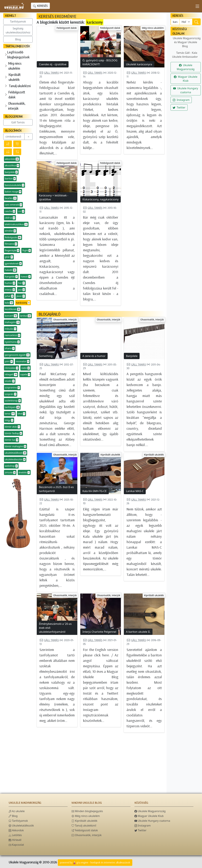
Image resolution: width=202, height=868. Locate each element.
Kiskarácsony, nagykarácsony (101, 199)
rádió (25, 368)
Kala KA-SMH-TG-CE (94, 491)
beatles (11, 198)
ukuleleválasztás (15, 459)
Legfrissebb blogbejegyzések (18, 54)
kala (9, 303)
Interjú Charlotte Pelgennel (99, 632)
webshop (11, 466)
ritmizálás (12, 368)
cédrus (10, 218)
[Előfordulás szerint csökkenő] (8, 152)
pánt (9, 361)
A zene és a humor (94, 356)
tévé (21, 414)
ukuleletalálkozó (16, 453)
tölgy (9, 420)
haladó (11, 270)
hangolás (11, 277)
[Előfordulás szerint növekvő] (17, 152)
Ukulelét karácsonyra (139, 64)
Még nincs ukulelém (15, 66)
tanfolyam (12, 407)
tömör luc (12, 440)
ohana (10, 348)
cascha (10, 211)
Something (46, 356)
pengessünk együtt (17, 355)
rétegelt (11, 374)
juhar (9, 296)
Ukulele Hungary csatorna (186, 90)
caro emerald (13, 205)
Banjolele (132, 356)
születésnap (13, 401)
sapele (25, 374)
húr (21, 283)
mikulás (11, 329)
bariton (10, 179)
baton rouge (13, 192)
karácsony (23, 303)
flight (26, 250)
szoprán (11, 394)
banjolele (11, 172)
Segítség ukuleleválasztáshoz (18, 30)
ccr (21, 211)
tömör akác (12, 427)
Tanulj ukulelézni (20, 86)
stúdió (10, 381)
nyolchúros (12, 342)
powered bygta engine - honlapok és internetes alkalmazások (95, 863)
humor (10, 283)
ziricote (10, 473)
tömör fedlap (13, 433)
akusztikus (12, 165)
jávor (21, 296)
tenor (10, 414)
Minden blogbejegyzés (87, 811)
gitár (9, 257)
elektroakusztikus (16, 224)
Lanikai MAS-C (135, 491)
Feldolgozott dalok (17, 94)
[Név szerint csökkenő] (8, 144)
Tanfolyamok (18, 21)
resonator (23, 361)
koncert (11, 316)
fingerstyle (12, 250)
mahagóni (12, 322)
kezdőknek (13, 309)
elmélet (10, 231)
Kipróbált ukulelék (15, 77)
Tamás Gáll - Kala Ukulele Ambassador (185, 55)
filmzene (11, 244)
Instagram (181, 100)
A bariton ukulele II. (138, 632)
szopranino (12, 388)
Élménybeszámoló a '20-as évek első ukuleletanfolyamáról (55, 628)
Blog (18, 39)
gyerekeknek (13, 264)
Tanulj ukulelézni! (84, 826)
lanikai (25, 316)
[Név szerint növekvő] (17, 144)
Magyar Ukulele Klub (186, 79)
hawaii (26, 277)
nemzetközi (13, 335)
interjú (10, 290)
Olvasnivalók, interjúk (17, 106)
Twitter (179, 107)
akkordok (12, 159)
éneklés (24, 473)
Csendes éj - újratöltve (53, 64)
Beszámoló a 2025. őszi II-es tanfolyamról (56, 489)
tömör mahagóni (15, 446)
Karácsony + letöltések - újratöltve (54, 197)
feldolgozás (13, 237)
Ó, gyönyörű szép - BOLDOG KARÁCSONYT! (100, 62)
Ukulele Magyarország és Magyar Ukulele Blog (187, 42)
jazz (21, 290)
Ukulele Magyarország (186, 67)
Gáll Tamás (18, 122)
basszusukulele (14, 185)
